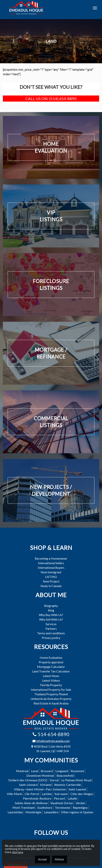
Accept (42, 859)
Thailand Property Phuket (51, 694)
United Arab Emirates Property (51, 699)
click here (17, 852)
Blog (51, 610)
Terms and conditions (51, 633)
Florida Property (51, 685)
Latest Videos (51, 680)
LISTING (51, 577)
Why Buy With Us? (51, 615)
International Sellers (51, 563)
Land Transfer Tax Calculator (51, 671)
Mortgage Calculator (51, 667)
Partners (51, 629)
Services (51, 624)
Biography (51, 606)
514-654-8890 (53, 734)
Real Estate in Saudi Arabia (51, 703)
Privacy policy (51, 638)
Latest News (51, 676)
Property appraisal (51, 662)
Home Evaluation (51, 658)
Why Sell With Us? (51, 619)
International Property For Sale (51, 690)
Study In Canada (51, 586)
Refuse (60, 859)
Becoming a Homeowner (51, 558)
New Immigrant (51, 572)
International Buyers (51, 568)
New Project (51, 581)
